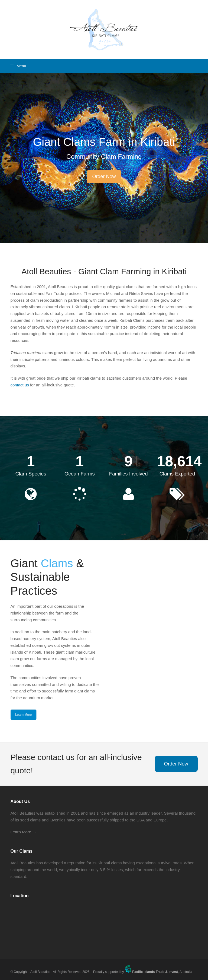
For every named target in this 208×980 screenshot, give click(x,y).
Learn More (23, 715)
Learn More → (23, 832)
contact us (19, 385)
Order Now (176, 764)
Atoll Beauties (40, 972)
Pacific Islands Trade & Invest (155, 972)
